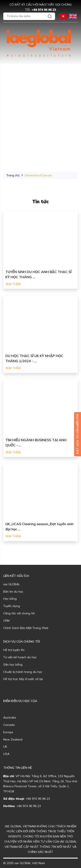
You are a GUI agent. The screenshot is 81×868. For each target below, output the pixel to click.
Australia (10, 717)
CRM (6, 621)
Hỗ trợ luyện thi (14, 650)
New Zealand (13, 739)
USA (6, 754)
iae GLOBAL (12, 584)
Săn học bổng (13, 665)
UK (5, 747)
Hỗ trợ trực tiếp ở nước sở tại (23, 679)
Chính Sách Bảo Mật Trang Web (26, 628)
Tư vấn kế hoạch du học (20, 657)
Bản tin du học (13, 592)
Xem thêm (13, 284)
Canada (9, 725)
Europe (8, 732)
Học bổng (10, 599)
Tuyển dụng (12, 606)
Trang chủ (13, 175)
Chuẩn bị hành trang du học (23, 672)
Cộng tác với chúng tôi (19, 613)
